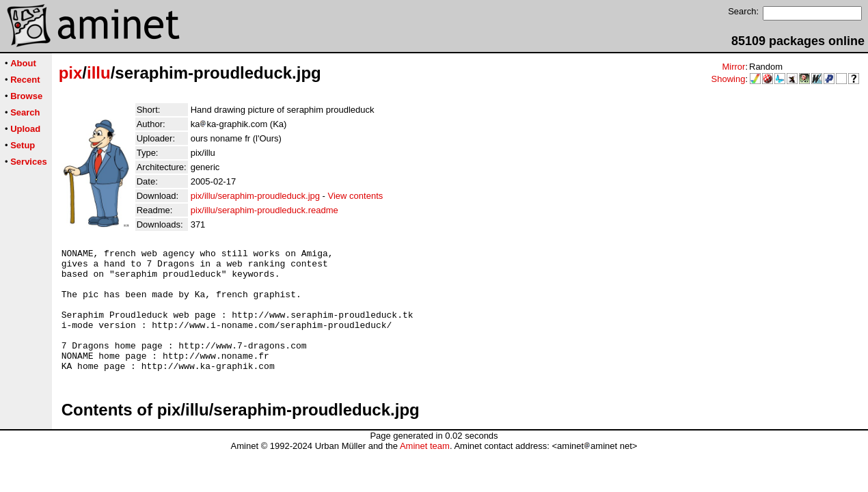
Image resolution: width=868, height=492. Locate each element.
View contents (356, 196)
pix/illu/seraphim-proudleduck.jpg (255, 196)
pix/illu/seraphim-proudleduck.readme (265, 210)
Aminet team (425, 470)
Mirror (733, 67)
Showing (729, 79)
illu (99, 73)
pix (71, 73)
